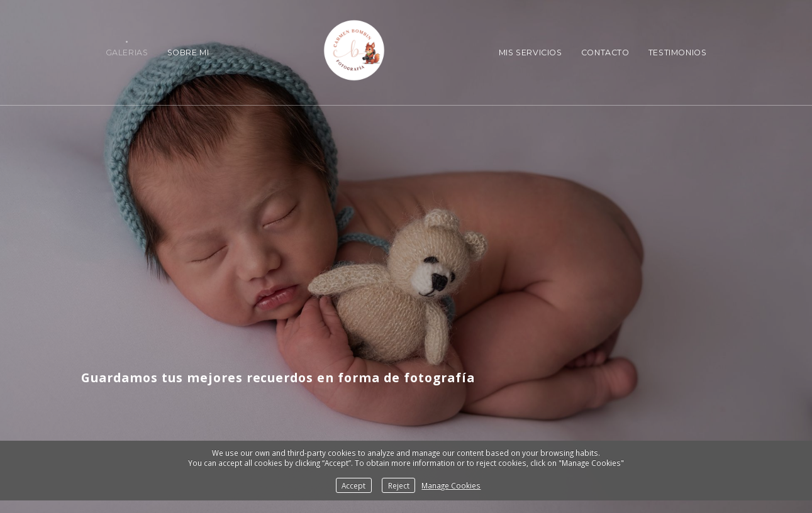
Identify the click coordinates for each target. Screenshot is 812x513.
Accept (353, 485)
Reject (399, 485)
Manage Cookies (451, 485)
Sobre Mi (188, 52)
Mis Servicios (531, 52)
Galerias (127, 52)
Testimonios (678, 52)
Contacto (605, 52)
